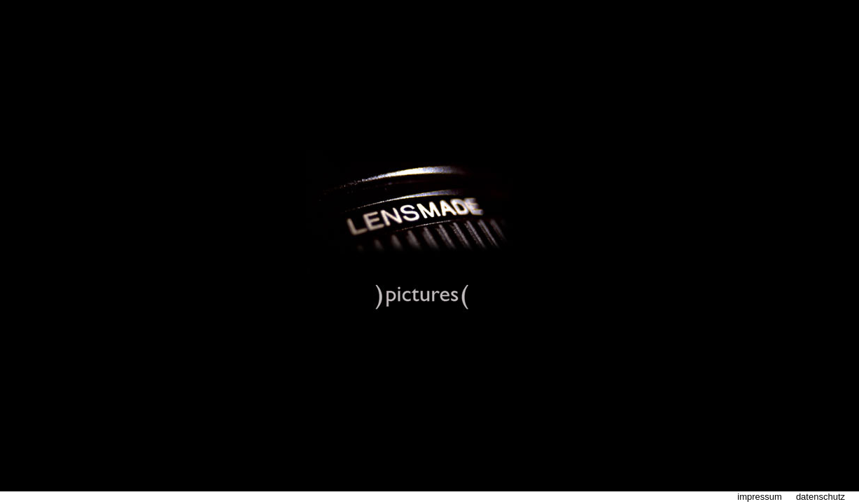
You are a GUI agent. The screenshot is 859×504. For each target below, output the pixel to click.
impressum (760, 497)
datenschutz (820, 497)
